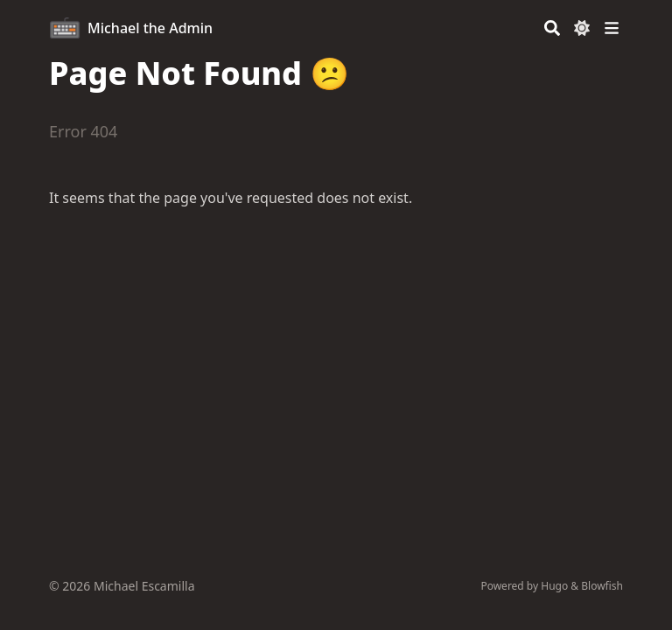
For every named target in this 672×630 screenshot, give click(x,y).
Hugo (554, 586)
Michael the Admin (150, 28)
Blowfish (602, 586)
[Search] (552, 28)
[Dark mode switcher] (582, 28)
